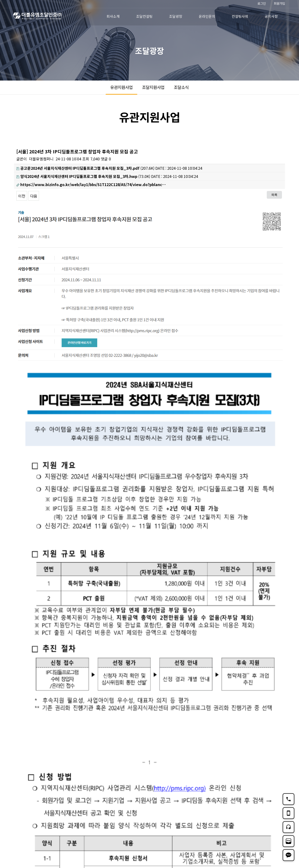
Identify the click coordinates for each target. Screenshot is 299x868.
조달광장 (176, 16)
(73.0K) (83, 176)
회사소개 (113, 16)
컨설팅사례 (240, 16)
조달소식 (181, 87)
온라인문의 (207, 16)
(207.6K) (85, 168)
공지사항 (271, 16)
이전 (22, 196)
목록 (274, 195)
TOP (279, 824)
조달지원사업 (153, 87)
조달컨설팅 (144, 16)
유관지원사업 (121, 87)
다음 (34, 196)
